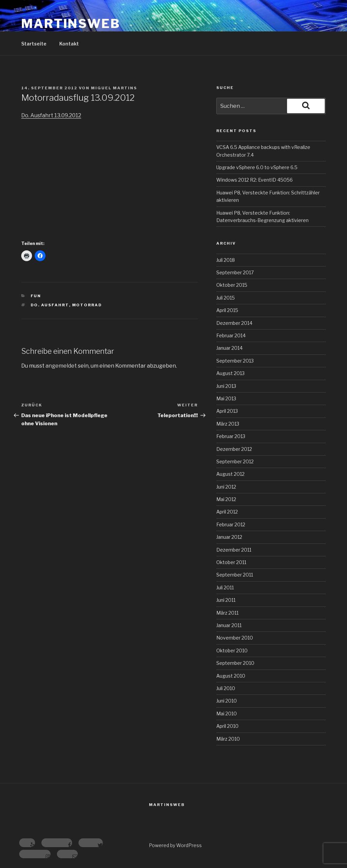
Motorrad (87, 305)
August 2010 (231, 676)
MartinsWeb (71, 24)
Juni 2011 (226, 600)
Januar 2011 (229, 625)
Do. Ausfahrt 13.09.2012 (51, 115)
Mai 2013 (226, 398)
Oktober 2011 (231, 562)
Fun (36, 296)
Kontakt (69, 44)
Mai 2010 (227, 714)
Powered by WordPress (175, 845)
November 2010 (235, 638)
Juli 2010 (226, 688)
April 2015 (227, 310)
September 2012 (235, 461)
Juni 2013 (226, 386)
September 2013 (235, 361)
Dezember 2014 (234, 323)
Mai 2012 (226, 499)
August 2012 (230, 474)
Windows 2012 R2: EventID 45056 (255, 180)
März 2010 (228, 739)
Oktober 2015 (232, 285)
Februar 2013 (231, 436)
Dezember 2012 (234, 449)
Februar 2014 (231, 335)
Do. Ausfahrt (50, 305)
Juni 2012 (226, 487)
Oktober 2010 (232, 650)
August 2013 (230, 373)
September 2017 (235, 272)
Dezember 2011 (234, 550)
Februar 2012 (231, 524)
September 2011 (235, 575)
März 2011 (227, 613)
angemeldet (61, 366)
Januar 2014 (229, 348)
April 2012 (227, 512)
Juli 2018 (226, 260)
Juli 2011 (225, 587)
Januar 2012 (229, 537)
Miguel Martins (114, 88)
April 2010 (227, 726)
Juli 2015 (226, 298)
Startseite (34, 44)
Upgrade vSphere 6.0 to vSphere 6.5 (257, 167)
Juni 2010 (227, 701)
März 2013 (228, 424)
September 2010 (235, 663)
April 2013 (227, 411)
